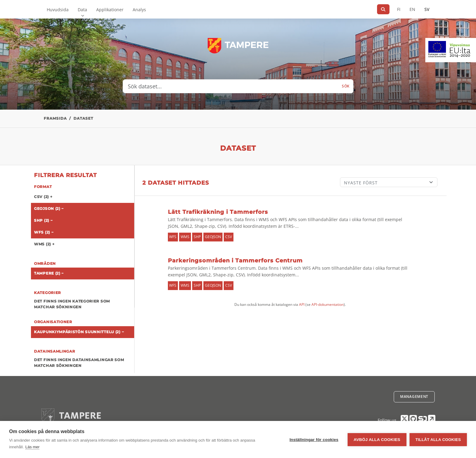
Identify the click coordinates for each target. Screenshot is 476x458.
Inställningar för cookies (314, 440)
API (302, 304)
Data (82, 10)
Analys (139, 10)
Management (414, 396)
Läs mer (32, 447)
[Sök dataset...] (231, 86)
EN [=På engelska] (412, 9)
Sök (346, 86)
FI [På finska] (399, 9)
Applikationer (110, 10)
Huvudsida (58, 10)
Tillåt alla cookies (438, 440)
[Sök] (383, 9)
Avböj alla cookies (377, 440)
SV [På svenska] (427, 9)
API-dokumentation (328, 304)
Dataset (83, 118)
